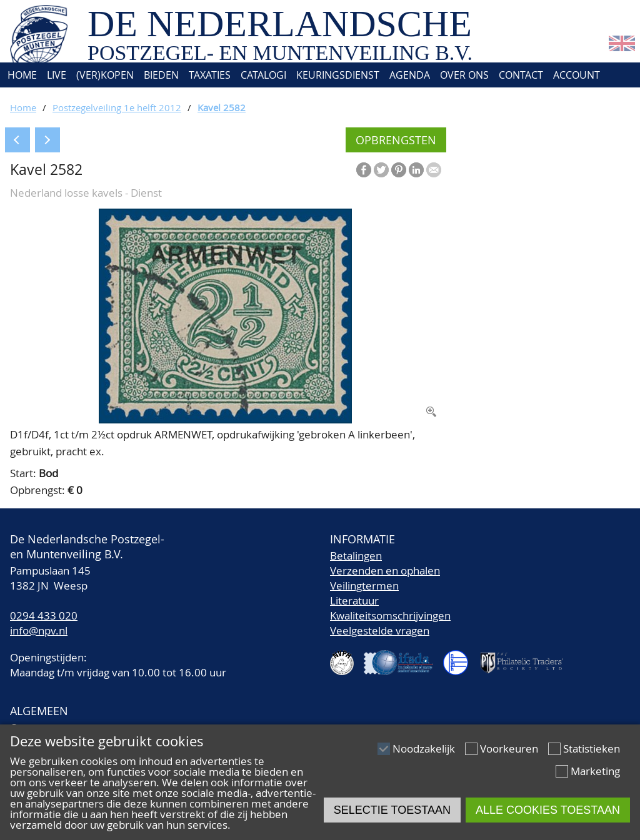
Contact (521, 75)
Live (57, 75)
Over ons (464, 75)
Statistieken (592, 749)
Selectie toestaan (392, 810)
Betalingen (356, 556)
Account (577, 75)
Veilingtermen (364, 586)
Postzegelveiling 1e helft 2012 (117, 107)
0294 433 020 (44, 615)
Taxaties (210, 75)
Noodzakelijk (424, 749)
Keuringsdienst (338, 75)
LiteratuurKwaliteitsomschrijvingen (390, 608)
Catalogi (263, 75)
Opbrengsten (396, 140)
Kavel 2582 (222, 107)
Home (21, 75)
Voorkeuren (509, 749)
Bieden (161, 75)
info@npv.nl (39, 630)
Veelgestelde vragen (380, 630)
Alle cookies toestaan (548, 810)
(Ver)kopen (105, 75)
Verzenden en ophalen (385, 571)
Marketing (595, 771)
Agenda (410, 75)
